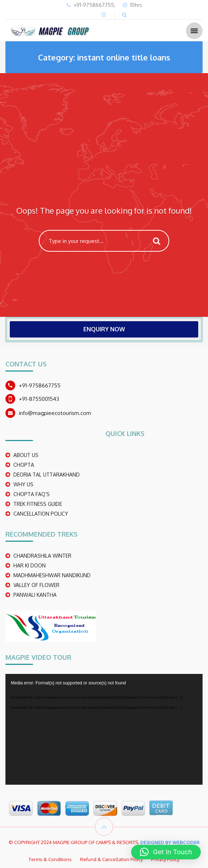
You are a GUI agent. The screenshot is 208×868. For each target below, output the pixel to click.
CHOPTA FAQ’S (32, 494)
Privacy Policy (165, 859)
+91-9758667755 (40, 385)
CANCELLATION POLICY (41, 514)
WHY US (23, 484)
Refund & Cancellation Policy (111, 859)
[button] (166, 852)
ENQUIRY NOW (104, 329)
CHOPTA (24, 465)
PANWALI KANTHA (35, 595)
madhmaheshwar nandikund (52, 575)
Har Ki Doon (30, 565)
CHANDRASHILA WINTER (42, 556)
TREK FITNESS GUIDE (38, 504)
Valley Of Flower (36, 585)
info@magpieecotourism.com (55, 413)
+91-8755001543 (39, 399)
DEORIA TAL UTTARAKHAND (47, 475)
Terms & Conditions (50, 859)
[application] (104, 729)
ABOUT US (26, 455)
